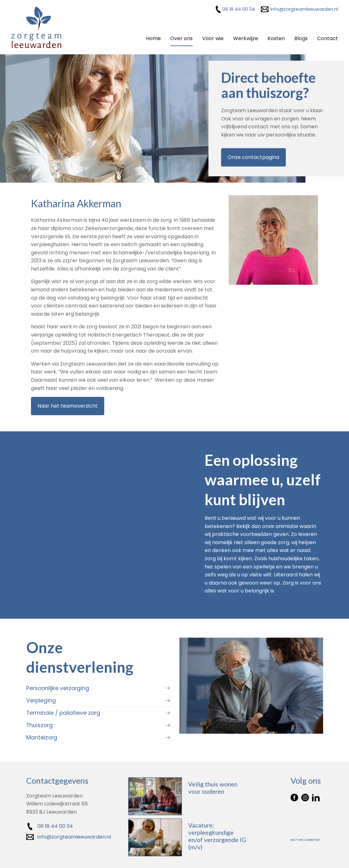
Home (153, 38)
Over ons (181, 38)
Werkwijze (246, 38)
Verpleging (41, 700)
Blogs (301, 38)
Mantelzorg (42, 737)
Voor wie (213, 38)
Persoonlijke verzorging (58, 688)
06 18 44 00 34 (239, 9)
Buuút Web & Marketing (305, 839)
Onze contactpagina (253, 157)
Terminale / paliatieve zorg (63, 712)
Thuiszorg (39, 725)
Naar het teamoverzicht (68, 406)
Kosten (276, 38)
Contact (328, 38)
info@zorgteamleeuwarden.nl (304, 9)
